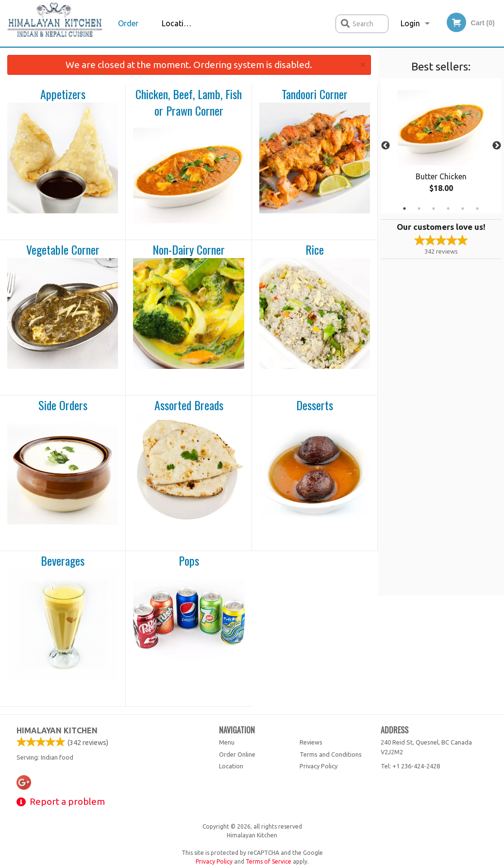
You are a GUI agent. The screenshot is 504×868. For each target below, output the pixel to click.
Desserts (315, 405)
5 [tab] (463, 208)
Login (410, 23)
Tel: (410, 766)
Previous (386, 146)
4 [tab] (448, 208)
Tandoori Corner (315, 94)
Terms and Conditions (331, 754)
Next (497, 146)
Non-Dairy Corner (189, 250)
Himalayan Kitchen (57, 730)
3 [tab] (434, 208)
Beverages (63, 561)
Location (177, 23)
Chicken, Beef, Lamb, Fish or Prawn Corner (189, 102)
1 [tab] (404, 208)
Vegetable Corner (63, 250)
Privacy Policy (319, 766)
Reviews (311, 742)
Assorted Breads (189, 405)
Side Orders (63, 405)
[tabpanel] (441, 146)
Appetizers (63, 94)
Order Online (129, 33)
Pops (189, 561)
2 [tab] (419, 208)
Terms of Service (269, 861)
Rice (315, 250)
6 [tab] (477, 208)
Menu (227, 742)
